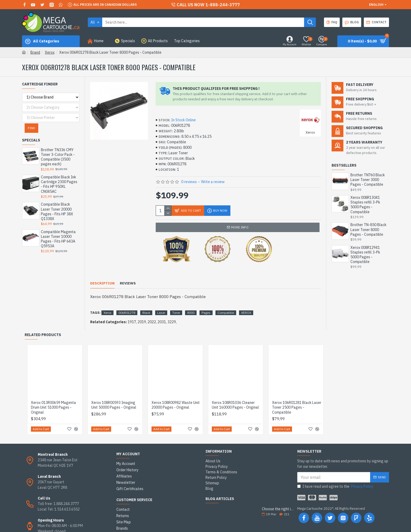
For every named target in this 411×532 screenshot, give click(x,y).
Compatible (226, 300)
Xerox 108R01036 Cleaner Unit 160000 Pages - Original (235, 392)
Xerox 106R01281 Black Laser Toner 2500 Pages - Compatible (297, 394)
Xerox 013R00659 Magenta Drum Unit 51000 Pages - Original (53, 394)
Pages (206, 300)
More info (240, 227)
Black (146, 300)
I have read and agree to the (336, 473)
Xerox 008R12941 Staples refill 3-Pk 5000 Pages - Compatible (365, 255)
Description (102, 277)
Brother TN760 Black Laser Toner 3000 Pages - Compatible (368, 180)
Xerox (50, 52)
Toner (176, 300)
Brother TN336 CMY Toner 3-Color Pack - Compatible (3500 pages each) (58, 157)
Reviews (128, 277)
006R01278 (127, 300)
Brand (35, 52)
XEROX (246, 300)
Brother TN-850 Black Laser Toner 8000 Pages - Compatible (368, 229)
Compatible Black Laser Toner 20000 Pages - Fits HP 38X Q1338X (57, 212)
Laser (161, 300)
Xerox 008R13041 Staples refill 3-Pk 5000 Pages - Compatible (365, 205)
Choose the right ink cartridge (278, 496)
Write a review (213, 182)
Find (31, 128)
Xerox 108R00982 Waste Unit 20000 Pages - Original (176, 392)
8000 (191, 300)
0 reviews (189, 182)
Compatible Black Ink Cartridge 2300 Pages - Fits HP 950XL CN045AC (59, 184)
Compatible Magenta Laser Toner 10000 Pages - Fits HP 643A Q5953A (58, 239)
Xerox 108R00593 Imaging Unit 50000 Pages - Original (114, 392)
